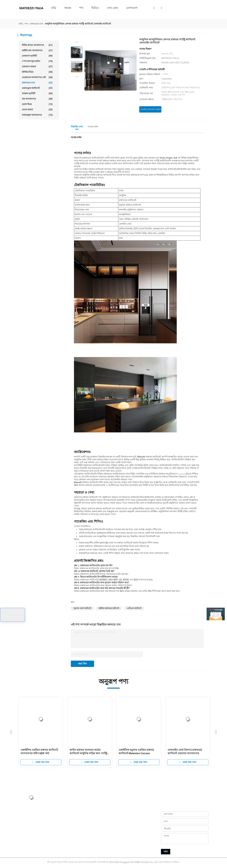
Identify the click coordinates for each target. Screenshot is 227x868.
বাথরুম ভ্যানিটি (37, 93)
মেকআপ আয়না (37, 67)
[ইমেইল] (185, 829)
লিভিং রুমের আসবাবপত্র (37, 45)
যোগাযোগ (132, 8)
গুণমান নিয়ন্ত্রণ (96, 830)
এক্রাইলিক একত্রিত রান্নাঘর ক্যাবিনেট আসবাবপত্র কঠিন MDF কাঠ (39, 752)
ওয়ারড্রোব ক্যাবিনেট (37, 88)
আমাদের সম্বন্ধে (96, 809)
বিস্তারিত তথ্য (77, 127)
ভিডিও (95, 8)
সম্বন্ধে (68, 8)
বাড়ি (54, 8)
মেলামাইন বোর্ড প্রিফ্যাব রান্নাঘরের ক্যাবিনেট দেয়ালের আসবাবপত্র (185, 752)
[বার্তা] (185, 839)
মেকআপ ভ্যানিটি (37, 56)
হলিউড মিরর (37, 72)
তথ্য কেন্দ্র (113, 8)
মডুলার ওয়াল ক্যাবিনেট (82, 608)
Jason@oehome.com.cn (31, 816)
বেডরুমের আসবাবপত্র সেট (37, 77)
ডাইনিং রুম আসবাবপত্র (37, 50)
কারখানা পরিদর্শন (97, 823)
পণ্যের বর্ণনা (93, 127)
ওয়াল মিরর (37, 104)
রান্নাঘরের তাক (37, 83)
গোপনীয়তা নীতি (97, 851)
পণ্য (81, 8)
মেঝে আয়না (37, 110)
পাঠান (166, 852)
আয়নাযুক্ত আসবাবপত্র (37, 115)
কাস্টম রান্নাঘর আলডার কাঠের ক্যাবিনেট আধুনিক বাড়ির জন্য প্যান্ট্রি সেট (88, 752)
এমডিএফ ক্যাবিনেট (134, 608)
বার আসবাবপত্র (37, 99)
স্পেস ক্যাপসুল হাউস (37, 61)
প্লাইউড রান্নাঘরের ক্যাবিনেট (109, 608)
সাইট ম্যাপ (94, 844)
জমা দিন (82, 664)
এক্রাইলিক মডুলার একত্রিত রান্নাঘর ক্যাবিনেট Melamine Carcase (136, 752)
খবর (92, 837)
